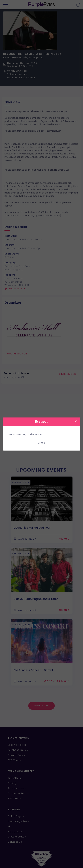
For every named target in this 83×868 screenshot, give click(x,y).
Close (41, 443)
